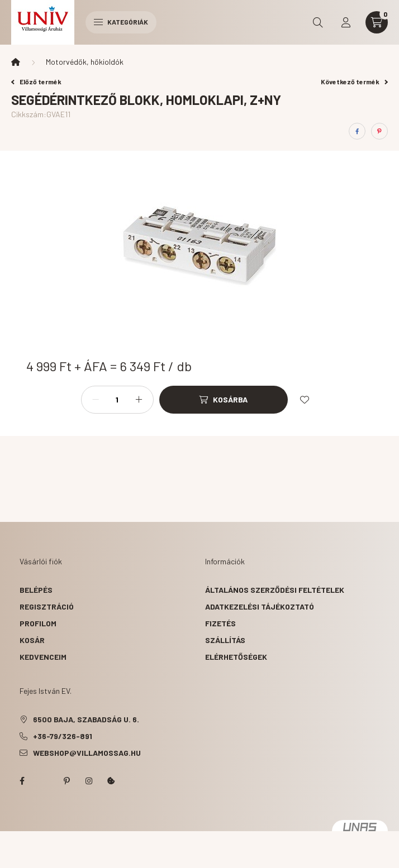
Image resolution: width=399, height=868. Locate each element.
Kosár (32, 640)
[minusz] (96, 400)
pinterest (66, 781)
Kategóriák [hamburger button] (121, 22)
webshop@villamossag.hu (87, 753)
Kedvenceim (43, 657)
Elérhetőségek (236, 657)
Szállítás (225, 640)
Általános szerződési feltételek (275, 590)
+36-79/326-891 (63, 736)
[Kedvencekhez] (305, 400)
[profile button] (346, 22)
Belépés (36, 590)
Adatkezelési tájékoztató (260, 606)
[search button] (318, 22)
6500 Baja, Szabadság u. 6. (86, 719)
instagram (89, 781)
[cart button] (377, 22)
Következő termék (354, 81)
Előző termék (36, 81)
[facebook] (357, 131)
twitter (44, 781)
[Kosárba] (224, 400)
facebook (22, 781)
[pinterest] (379, 131)
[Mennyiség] (117, 400)
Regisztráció (47, 606)
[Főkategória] (16, 62)
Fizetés (220, 623)
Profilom (38, 623)
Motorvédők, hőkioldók (85, 62)
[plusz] (139, 400)
